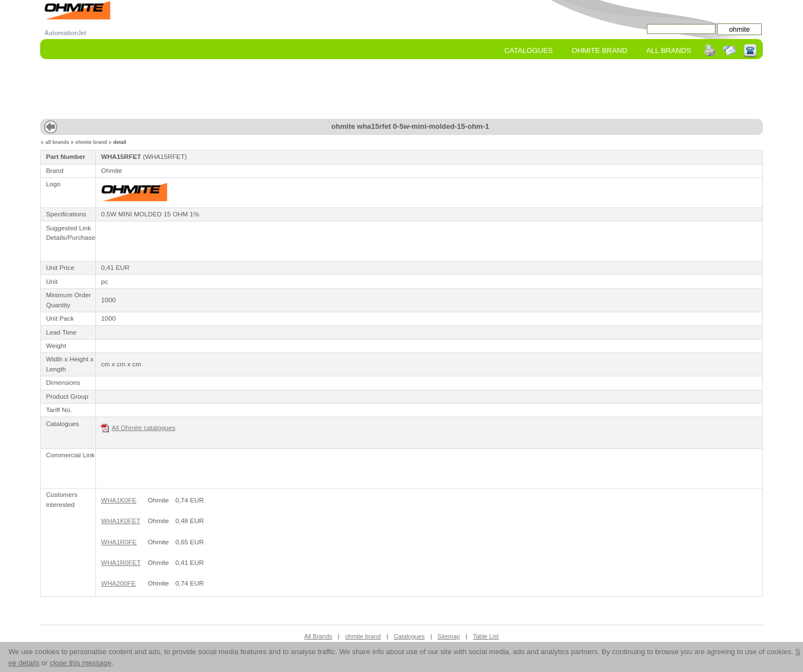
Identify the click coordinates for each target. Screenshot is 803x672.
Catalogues (528, 50)
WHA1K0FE (118, 500)
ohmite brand (91, 142)
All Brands (669, 50)
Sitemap (449, 636)
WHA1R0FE (119, 542)
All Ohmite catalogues (138, 428)
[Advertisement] (401, 90)
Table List (486, 636)
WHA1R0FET (121, 562)
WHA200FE (118, 583)
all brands (58, 142)
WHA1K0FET (120, 521)
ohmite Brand (599, 50)
